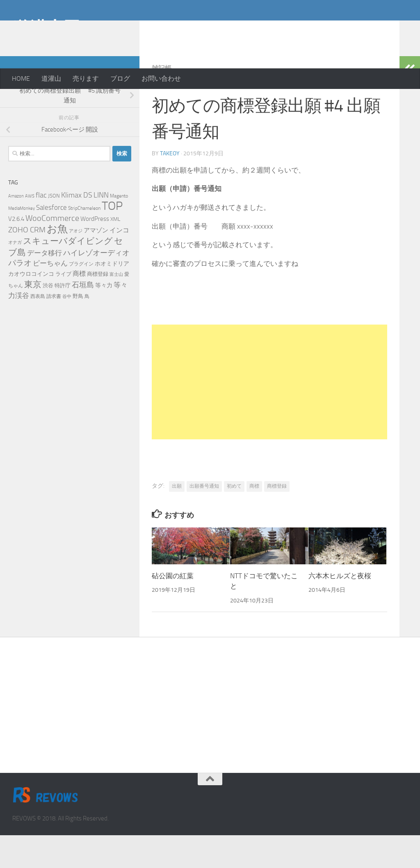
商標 (254, 519)
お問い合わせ (161, 78)
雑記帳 (162, 101)
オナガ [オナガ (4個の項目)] (15, 275)
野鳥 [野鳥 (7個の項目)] (78, 329)
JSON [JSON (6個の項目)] (54, 228)
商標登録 (277, 519)
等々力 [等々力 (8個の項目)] (104, 318)
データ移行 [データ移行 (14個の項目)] (45, 286)
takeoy (170, 186)
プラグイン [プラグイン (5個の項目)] (81, 297)
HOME (21, 78)
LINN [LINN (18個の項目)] (101, 228)
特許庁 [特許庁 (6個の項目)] (63, 318)
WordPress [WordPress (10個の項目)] (95, 252)
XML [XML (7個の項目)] (115, 252)
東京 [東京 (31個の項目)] (33, 317)
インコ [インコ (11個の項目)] (119, 263)
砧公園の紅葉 (173, 609)
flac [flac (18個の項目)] (41, 228)
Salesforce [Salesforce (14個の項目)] (51, 240)
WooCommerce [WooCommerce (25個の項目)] (52, 251)
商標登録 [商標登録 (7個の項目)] (98, 307)
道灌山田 (46, 28)
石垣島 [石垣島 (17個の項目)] (83, 318)
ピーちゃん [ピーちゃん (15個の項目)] (50, 296)
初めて (234, 519)
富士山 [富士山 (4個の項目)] (116, 307)
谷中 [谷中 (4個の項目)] (67, 329)
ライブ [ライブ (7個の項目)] (63, 307)
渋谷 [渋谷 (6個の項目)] (48, 318)
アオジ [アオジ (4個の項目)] (76, 264)
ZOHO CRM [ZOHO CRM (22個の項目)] (27, 262)
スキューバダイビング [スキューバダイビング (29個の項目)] (68, 274)
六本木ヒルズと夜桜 (340, 609)
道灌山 (51, 78)
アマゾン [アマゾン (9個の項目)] (96, 263)
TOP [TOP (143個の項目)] (112, 239)
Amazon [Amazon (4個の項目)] (16, 229)
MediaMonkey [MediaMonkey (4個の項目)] (22, 241)
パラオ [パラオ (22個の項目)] (20, 296)
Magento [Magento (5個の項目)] (119, 229)
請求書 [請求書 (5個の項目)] (54, 329)
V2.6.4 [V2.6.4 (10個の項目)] (16, 252)
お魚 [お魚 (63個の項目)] (57, 262)
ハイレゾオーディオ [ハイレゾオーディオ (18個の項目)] (96, 286)
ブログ (120, 78)
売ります (86, 78)
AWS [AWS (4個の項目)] (30, 229)
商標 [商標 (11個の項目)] (79, 307)
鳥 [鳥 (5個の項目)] (87, 329)
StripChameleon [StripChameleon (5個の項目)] (84, 241)
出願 (177, 519)
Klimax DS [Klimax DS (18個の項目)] (77, 228)
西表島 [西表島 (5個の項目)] (38, 329)
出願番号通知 (204, 519)
